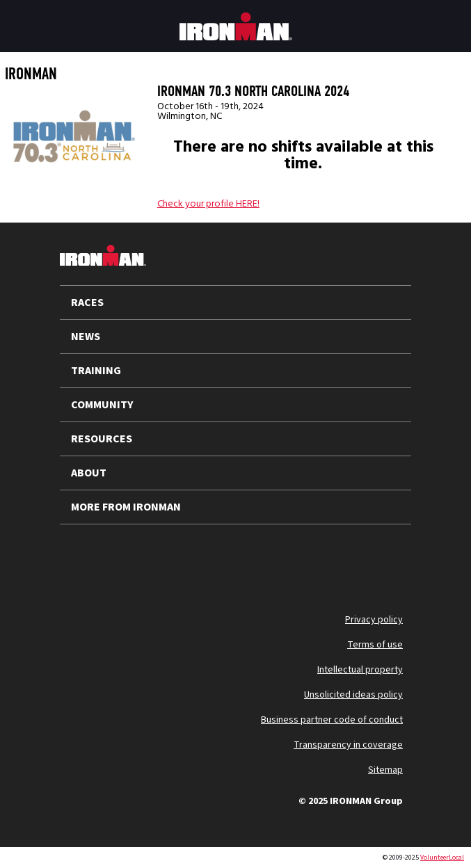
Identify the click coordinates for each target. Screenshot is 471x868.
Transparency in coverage (348, 745)
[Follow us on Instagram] (154, 558)
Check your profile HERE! (208, 204)
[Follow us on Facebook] (227, 558)
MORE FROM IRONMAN (126, 507)
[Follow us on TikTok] (191, 558)
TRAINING (96, 371)
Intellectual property (360, 670)
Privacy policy (374, 620)
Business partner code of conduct (332, 720)
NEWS (86, 337)
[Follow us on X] (82, 558)
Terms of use (375, 645)
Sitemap (385, 770)
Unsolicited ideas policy (353, 695)
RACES (87, 303)
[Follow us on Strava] (263, 558)
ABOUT (89, 473)
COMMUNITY (102, 405)
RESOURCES (102, 439)
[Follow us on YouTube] (118, 558)
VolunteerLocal (442, 858)
